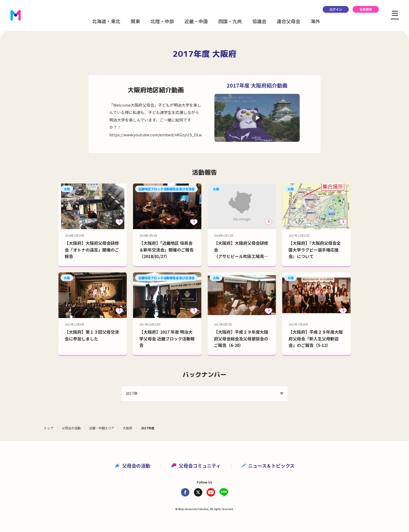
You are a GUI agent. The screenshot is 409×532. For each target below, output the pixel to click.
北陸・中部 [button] (162, 21)
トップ (49, 428)
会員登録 (366, 9)
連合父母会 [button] (288, 21)
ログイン (336, 9)
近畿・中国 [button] (196, 21)
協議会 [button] (259, 21)
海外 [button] (315, 21)
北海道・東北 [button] (106, 21)
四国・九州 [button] (230, 21)
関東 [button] (135, 21)
